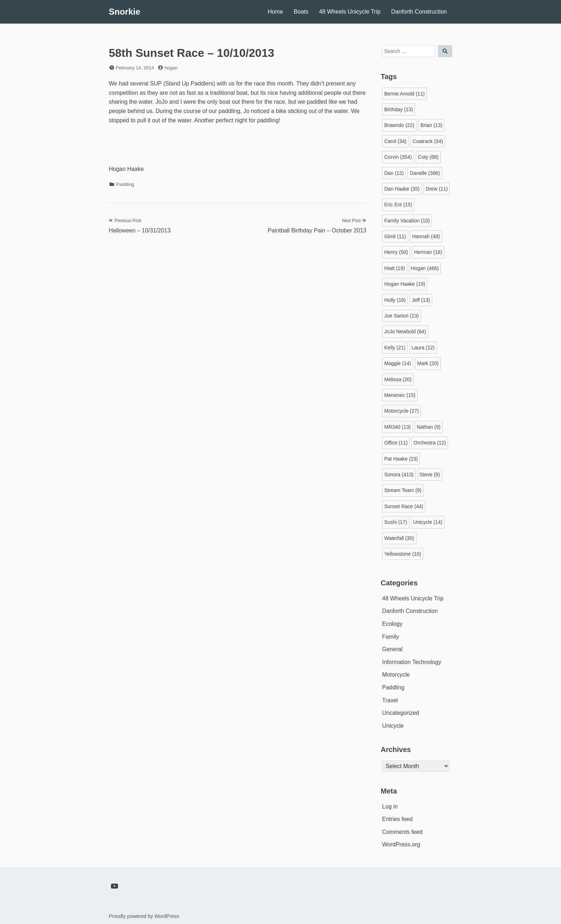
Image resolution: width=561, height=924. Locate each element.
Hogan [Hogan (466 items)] (425, 268)
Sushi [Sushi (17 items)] (396, 522)
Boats (301, 12)
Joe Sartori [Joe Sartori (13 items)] (402, 316)
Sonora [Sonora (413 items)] (399, 475)
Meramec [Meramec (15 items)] (400, 395)
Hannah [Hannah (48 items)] (426, 236)
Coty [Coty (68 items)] (428, 157)
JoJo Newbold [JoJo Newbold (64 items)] (405, 331)
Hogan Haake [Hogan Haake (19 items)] (405, 284)
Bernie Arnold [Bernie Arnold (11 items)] (404, 94)
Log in (390, 807)
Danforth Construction (419, 12)
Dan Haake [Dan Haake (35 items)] (402, 189)
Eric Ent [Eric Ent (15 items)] (398, 205)
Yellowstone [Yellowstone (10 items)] (403, 554)
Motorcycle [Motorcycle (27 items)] (401, 411)
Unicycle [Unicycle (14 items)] (428, 522)
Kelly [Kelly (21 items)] (395, 348)
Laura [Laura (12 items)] (423, 348)
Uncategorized (401, 713)
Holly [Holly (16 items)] (395, 300)
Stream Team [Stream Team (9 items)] (403, 490)
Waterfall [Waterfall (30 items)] (399, 538)
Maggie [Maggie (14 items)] (398, 363)
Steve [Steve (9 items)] (430, 475)
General (392, 649)
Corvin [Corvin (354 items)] (398, 157)
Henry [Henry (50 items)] (396, 252)
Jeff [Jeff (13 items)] (421, 300)
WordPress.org (401, 844)
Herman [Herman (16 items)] (428, 252)
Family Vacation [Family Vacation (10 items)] (407, 221)
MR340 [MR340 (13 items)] (397, 427)
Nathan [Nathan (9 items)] (429, 427)
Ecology (392, 624)
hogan (171, 68)
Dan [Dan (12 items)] (394, 173)
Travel (390, 700)
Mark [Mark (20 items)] (428, 363)
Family (391, 637)
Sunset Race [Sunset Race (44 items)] (404, 506)
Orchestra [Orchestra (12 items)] (430, 443)
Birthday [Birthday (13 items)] (399, 109)
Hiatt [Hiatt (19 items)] (395, 268)
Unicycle (393, 726)
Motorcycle (396, 675)
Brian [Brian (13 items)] (431, 125)
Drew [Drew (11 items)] (437, 189)
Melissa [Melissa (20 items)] (398, 379)
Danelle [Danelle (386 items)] (425, 173)
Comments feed (402, 832)
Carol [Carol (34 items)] (395, 141)
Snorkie (125, 12)
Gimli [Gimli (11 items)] (395, 236)
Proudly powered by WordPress (144, 916)
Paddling (125, 184)
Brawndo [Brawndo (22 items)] (399, 125)
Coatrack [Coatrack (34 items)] (428, 141)
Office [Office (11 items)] (396, 443)
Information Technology (412, 662)
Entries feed (397, 819)
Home (275, 12)
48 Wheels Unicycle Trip (350, 12)
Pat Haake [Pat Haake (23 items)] (401, 459)
